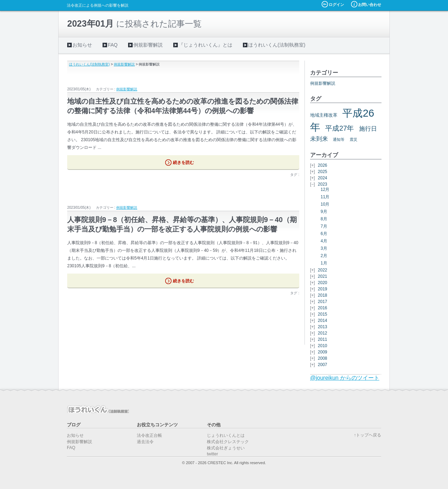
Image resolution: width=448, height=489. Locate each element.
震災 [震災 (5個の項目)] (353, 139)
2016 (323, 308)
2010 (323, 346)
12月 (325, 190)
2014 (323, 321)
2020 (323, 283)
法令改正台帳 (149, 435)
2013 (323, 327)
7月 (324, 226)
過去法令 (145, 442)
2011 (323, 339)
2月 (324, 256)
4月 (324, 241)
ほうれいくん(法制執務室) (277, 45)
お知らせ (82, 45)
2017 (323, 302)
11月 (325, 197)
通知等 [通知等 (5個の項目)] (339, 139)
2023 (323, 184)
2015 (323, 314)
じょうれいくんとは (226, 435)
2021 (323, 276)
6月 (324, 234)
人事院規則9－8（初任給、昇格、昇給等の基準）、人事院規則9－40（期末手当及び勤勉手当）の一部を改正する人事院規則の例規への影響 (182, 224)
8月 (324, 219)
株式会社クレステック (228, 442)
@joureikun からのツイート (345, 378)
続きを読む (183, 163)
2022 (323, 270)
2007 (323, 365)
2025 (323, 172)
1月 (324, 263)
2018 (323, 295)
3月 (324, 248)
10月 (325, 204)
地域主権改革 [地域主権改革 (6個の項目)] (324, 115)
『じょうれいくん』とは (205, 45)
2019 (323, 289)
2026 (323, 165)
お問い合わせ (370, 5)
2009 (323, 352)
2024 (323, 178)
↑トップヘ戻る (367, 435)
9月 (324, 212)
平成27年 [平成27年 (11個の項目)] (339, 128)
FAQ (113, 45)
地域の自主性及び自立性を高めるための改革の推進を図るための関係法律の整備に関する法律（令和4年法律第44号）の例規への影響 (183, 106)
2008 (323, 358)
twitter (212, 454)
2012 (323, 333)
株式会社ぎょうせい (226, 448)
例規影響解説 (148, 45)
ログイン (336, 5)
